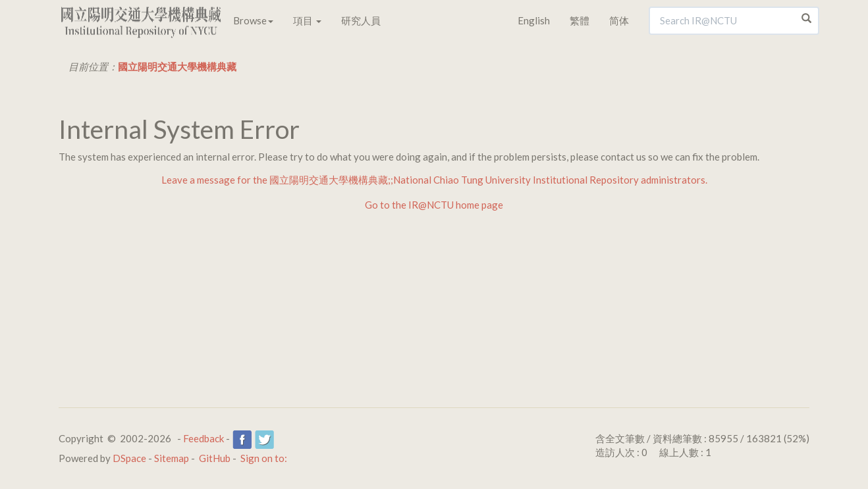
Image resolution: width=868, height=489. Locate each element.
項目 (307, 20)
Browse (253, 20)
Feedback (203, 438)
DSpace (129, 458)
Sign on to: (264, 458)
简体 (619, 20)
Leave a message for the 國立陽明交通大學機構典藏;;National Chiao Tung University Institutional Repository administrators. (434, 180)
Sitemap (172, 458)
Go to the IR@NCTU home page (434, 205)
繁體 (580, 20)
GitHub (215, 458)
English (534, 20)
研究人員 (361, 20)
